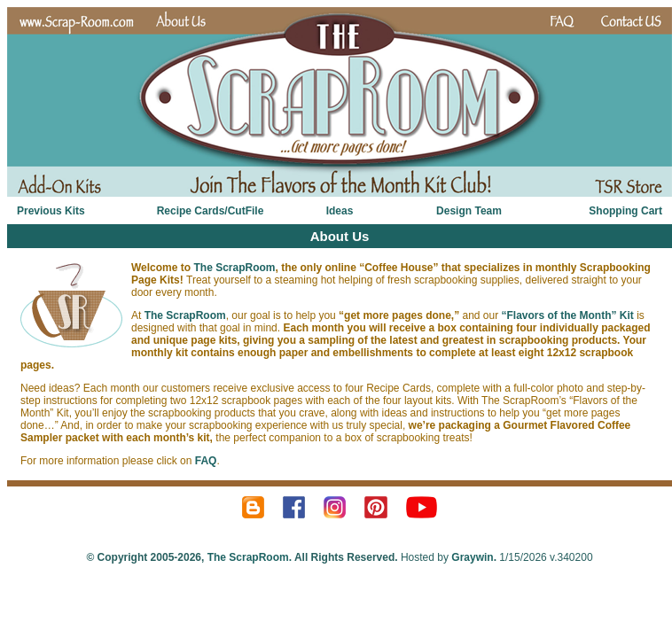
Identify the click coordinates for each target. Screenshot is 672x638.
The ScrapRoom (234, 268)
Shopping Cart (625, 211)
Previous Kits (51, 211)
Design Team (469, 211)
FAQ (206, 461)
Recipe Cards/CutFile (211, 211)
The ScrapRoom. (248, 557)
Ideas (340, 211)
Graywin (472, 557)
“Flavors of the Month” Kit (568, 315)
